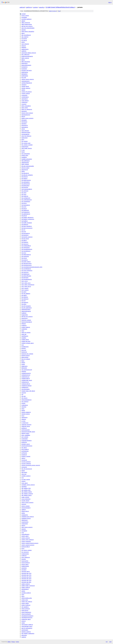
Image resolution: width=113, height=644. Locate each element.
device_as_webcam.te (27, 109)
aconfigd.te (24, 17)
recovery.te (24, 460)
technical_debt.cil (26, 547)
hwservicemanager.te (27, 322)
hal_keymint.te (25, 235)
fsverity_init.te (25, 155)
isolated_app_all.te (26, 341)
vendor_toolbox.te (26, 605)
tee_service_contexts (27, 550)
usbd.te (23, 591)
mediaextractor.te (26, 375)
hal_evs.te (24, 207)
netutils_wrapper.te (26, 412)
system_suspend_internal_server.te (30, 543)
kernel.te (24, 348)
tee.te (23, 548)
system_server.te (26, 538)
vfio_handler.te (25, 607)
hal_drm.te (24, 203)
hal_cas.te (24, 194)
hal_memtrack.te (26, 247)
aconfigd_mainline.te (26, 19)
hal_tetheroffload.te (26, 276)
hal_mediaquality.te (26, 246)
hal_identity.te (25, 224)
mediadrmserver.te (26, 373)
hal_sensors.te (25, 272)
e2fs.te (23, 129)
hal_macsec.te (25, 244)
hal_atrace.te (25, 177)
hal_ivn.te (24, 232)
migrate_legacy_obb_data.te (28, 391)
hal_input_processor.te (27, 228)
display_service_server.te (27, 118)
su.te (23, 533)
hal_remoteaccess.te (27, 265)
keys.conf (24, 350)
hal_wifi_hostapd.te (26, 306)
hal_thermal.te (25, 278)
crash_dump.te (25, 101)
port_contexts (25, 437)
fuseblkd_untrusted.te (27, 159)
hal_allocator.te (25, 173)
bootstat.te (24, 69)
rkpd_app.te (24, 472)
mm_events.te (25, 402)
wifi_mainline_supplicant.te (28, 633)
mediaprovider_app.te (27, 380)
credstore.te (24, 102)
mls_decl (24, 396)
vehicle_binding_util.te (27, 598)
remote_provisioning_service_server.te (31, 465)
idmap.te (24, 324)
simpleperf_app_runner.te (28, 517)
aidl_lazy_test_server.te (27, 26)
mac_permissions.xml (27, 370)
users (23, 594)
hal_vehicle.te (25, 297)
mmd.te (23, 403)
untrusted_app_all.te (26, 582)
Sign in (110, 2)
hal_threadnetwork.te (27, 279)
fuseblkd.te (24, 157)
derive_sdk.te (25, 108)
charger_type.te (25, 86)
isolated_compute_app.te (28, 343)
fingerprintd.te (25, 147)
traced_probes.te (26, 563)
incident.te (24, 325)
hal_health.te (25, 221)
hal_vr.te (24, 301)
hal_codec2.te (25, 196)
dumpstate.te (25, 127)
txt (107, 642)
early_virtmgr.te (25, 131)
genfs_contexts (25, 164)
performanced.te (26, 430)
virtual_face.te (25, 610)
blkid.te (23, 60)
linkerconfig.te (25, 357)
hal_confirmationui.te (27, 200)
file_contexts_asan (26, 143)
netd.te (23, 410)
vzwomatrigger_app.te (27, 626)
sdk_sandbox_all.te (26, 490)
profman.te (24, 453)
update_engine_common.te (28, 586)
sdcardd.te (24, 487)
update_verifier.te (26, 587)
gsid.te (23, 171)
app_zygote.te (25, 37)
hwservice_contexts (26, 320)
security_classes (25, 501)
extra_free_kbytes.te (26, 136)
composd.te (24, 95)
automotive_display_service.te (29, 53)
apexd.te (24, 30)
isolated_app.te (25, 340)
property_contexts (26, 456)
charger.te (24, 85)
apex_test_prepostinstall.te (28, 28)
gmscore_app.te (25, 168)
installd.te (24, 338)
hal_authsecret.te (26, 184)
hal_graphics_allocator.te (27, 217)
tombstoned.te (25, 554)
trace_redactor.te (26, 557)
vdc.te (23, 596)
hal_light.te (24, 240)
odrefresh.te (25, 417)
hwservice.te (25, 318)
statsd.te (24, 529)
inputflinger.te (25, 336)
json (110, 642)
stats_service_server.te (27, 527)
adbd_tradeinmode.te (27, 24)
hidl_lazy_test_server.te (27, 317)
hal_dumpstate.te (26, 205)
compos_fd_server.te (27, 92)
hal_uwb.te (24, 295)
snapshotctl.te (25, 522)
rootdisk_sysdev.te (26, 476)
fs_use (23, 150)
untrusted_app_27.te (26, 575)
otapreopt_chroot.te (26, 425)
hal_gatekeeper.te (26, 214)
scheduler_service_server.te (28, 485)
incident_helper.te (26, 327)
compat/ (24, 14)
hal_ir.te (23, 230)
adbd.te (23, 21)
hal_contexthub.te (26, 201)
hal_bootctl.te (25, 187)
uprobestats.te (25, 589)
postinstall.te (25, 439)
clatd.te (23, 90)
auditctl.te (24, 51)
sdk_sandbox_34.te (26, 488)
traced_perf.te (25, 561)
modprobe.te (25, 405)
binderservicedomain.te (27, 56)
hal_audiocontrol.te (26, 180)
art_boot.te (24, 39)
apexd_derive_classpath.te (28, 31)
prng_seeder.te (25, 449)
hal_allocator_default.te (27, 175)
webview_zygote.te (26, 632)
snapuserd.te (25, 524)
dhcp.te (23, 116)
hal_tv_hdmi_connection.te (28, 285)
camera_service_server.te (28, 79)
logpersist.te (25, 366)
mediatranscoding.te (26, 386)
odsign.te (24, 419)
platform (29, 7)
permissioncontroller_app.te (28, 432)
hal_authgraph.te (26, 182)
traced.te (24, 559)
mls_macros (24, 398)
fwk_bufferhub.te (26, 161)
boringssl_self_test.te (27, 70)
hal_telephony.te (25, 274)
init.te (23, 331)
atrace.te (24, 46)
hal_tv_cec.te (25, 281)
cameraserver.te (25, 81)
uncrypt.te (24, 570)
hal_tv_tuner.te (25, 290)
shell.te (23, 513)
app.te (23, 33)
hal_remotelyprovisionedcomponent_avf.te (32, 267)
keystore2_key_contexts (27, 354)
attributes (24, 47)
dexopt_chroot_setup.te (27, 113)
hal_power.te (25, 260)
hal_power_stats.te (26, 262)
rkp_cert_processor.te (27, 469)
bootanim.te (25, 67)
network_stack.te (26, 414)
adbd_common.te (26, 23)
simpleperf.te (25, 515)
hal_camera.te (25, 191)
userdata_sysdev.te (26, 593)
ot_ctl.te (23, 421)
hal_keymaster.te (26, 233)
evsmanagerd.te (25, 134)
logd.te (23, 364)
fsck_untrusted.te (26, 154)
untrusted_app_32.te (26, 580)
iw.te (23, 345)
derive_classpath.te (26, 106)
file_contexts (25, 141)
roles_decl (24, 474)
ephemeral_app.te (26, 132)
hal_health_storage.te (27, 223)
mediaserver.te (25, 382)
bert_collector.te (25, 54)
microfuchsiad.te (26, 389)
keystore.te (24, 352)
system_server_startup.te (28, 540)
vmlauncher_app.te (26, 619)
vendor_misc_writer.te (27, 602)
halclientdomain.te (26, 309)
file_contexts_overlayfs (27, 145)
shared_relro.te (25, 511)
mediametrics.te (25, 377)
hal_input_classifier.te (27, 226)
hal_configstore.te (26, 198)
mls (22, 394)
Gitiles (9, 642)
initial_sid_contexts (26, 332)
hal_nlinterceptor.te (26, 255)
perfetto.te (24, 428)
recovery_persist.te (26, 462)
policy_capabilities (26, 435)
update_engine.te (26, 584)
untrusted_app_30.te (26, 579)
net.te (23, 409)
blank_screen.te (25, 58)
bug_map (24, 77)
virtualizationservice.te (27, 617)
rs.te (23, 478)
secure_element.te (26, 499)
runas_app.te (25, 483)
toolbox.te (24, 556)
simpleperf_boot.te (26, 518)
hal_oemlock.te (25, 256)
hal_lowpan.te (25, 242)
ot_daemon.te (25, 423)
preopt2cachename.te (27, 446)
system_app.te (25, 536)
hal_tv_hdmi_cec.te (26, 283)
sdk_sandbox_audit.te (27, 492)
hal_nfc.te (24, 253)
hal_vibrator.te (25, 299)
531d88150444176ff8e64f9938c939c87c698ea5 (60, 7)
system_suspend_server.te (28, 545)
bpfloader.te (24, 74)
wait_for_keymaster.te (27, 628)
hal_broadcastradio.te (27, 189)
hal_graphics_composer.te (28, 219)
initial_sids (24, 334)
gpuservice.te (25, 170)
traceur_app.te (25, 564)
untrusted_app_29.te (26, 577)
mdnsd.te (24, 371)
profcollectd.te (25, 451)
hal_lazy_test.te (25, 239)
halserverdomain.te (26, 311)
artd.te (23, 42)
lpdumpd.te (24, 368)
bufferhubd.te (25, 76)
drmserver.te (25, 125)
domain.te (24, 124)
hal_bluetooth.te (25, 186)
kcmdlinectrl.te (25, 347)
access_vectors (25, 16)
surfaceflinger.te (25, 534)
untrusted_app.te (26, 571)
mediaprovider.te (26, 378)
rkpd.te (23, 471)
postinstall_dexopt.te (27, 440)
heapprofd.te (25, 315)
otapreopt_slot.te (26, 426)
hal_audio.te (24, 178)
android (22, 7)
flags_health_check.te (27, 148)
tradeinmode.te (25, 566)
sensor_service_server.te (27, 502)
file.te (23, 140)
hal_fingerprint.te (26, 212)
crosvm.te (24, 104)
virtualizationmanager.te (27, 616)
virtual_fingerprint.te (26, 612)
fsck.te (23, 152)
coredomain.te (25, 97)
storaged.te (24, 531)
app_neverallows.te (26, 35)
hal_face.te (24, 209)
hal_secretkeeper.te (26, 269)
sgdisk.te (24, 510)
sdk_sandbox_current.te (27, 494)
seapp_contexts (25, 497)
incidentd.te (24, 329)
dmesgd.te (24, 120)
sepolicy (42, 7)
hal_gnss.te (24, 216)
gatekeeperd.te (25, 163)
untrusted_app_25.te (26, 573)
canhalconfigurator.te (27, 83)
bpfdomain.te (25, 72)
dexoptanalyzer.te (26, 115)
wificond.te (24, 635)
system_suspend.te (26, 541)
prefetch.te (24, 442)
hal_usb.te (24, 292)
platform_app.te (25, 433)
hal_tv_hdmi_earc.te (26, 286)
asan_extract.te (25, 44)
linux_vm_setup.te (26, 359)
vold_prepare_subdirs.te (27, 625)
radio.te (23, 458)
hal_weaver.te (25, 302)
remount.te (24, 467)
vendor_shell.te (25, 603)
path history (53, 11)
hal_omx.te (24, 258)
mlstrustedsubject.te (26, 400)
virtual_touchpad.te (26, 614)
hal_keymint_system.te (27, 237)
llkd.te (23, 361)
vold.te (23, 623)
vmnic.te (24, 621)
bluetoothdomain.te (26, 65)
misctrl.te (24, 393)
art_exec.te (24, 40)
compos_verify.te (26, 93)
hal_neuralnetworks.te (27, 249)
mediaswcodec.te (26, 384)
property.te (24, 455)
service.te (24, 504)
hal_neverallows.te (26, 251)
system (35, 7)
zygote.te (24, 637)
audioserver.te (25, 49)
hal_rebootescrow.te (26, 263)
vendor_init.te (25, 600)
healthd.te (24, 313)
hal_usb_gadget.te (26, 294)
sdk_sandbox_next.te (27, 495)
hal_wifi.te (24, 304)
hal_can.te (24, 193)
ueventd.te (24, 568)
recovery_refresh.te (26, 464)
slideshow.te (25, 520)
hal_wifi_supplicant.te (27, 308)
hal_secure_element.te (27, 270)
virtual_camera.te (26, 609)
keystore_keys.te (26, 355)
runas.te (23, 481)
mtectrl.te (24, 407)
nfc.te (23, 416)
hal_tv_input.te (25, 288)
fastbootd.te (25, 138)
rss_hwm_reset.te (26, 479)
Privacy (13, 642)
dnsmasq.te (24, 122)
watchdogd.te (25, 630)
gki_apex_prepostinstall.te (28, 166)
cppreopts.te (25, 99)
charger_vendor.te (26, 88)
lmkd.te (23, 363)
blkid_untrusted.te (26, 62)
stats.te (23, 525)
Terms (17, 642)
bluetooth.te (25, 63)
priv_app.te (24, 448)
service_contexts (26, 506)
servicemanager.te (26, 508)
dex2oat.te (24, 111)
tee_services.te (25, 552)
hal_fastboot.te (25, 210)
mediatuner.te (25, 387)
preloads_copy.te (26, 444)
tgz (59, 11)
